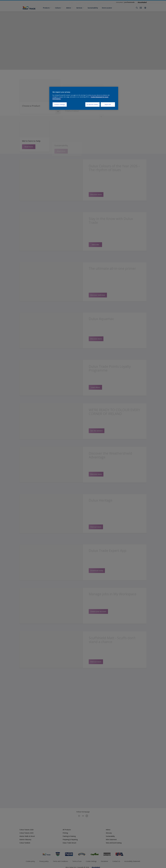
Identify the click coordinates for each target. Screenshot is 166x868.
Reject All (108, 104)
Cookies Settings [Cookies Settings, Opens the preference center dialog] (60, 104)
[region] (84, 98)
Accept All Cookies (92, 104)
